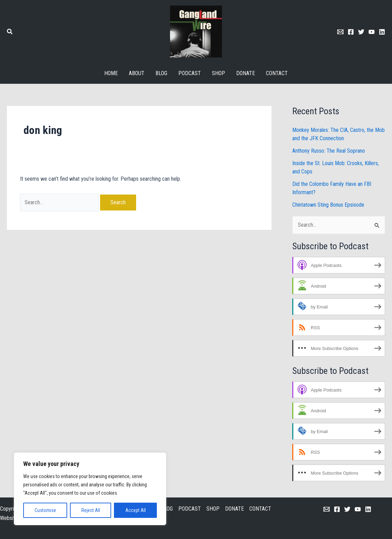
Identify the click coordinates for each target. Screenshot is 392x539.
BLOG (167, 509)
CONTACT (260, 509)
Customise (45, 510)
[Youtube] (372, 32)
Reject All (91, 510)
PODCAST (190, 509)
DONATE (234, 509)
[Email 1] (340, 32)
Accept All (136, 510)
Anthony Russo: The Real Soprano (329, 151)
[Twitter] (361, 32)
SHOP (213, 509)
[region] (90, 489)
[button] (10, 32)
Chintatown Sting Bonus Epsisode (328, 205)
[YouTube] (358, 509)
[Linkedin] (382, 32)
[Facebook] (351, 32)
